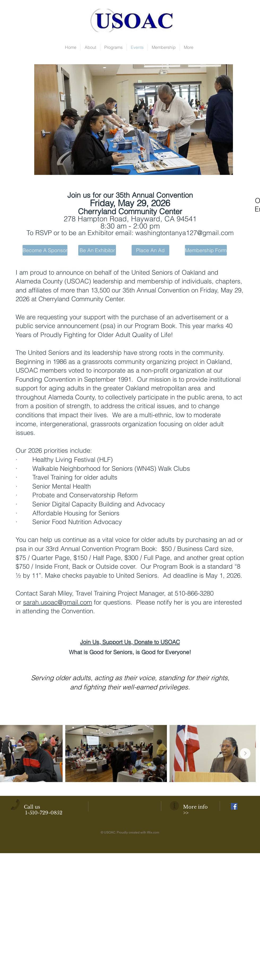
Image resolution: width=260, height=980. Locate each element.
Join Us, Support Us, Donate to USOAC (130, 642)
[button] (134, 120)
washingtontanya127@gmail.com (185, 233)
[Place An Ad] (150, 250)
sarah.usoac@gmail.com (58, 602)
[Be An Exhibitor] (97, 250)
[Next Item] (245, 753)
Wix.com (153, 832)
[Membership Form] (206, 250)
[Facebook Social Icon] (234, 806)
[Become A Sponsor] (45, 250)
